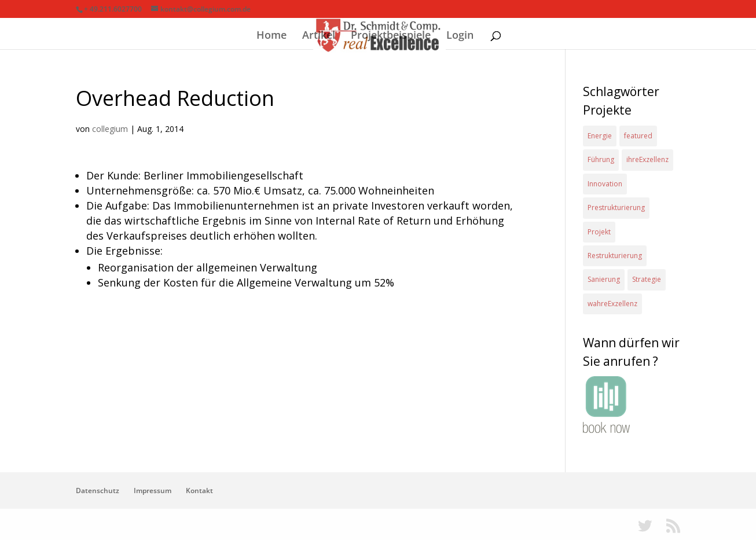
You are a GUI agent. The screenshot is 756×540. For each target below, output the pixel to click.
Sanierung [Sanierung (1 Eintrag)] (604, 279)
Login (460, 36)
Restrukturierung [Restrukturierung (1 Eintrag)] (615, 256)
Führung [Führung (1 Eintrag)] (601, 159)
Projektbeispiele (391, 36)
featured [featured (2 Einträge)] (638, 136)
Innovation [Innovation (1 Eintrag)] (605, 184)
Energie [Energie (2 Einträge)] (600, 136)
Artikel (319, 36)
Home (271, 36)
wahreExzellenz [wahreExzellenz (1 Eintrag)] (612, 304)
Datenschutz (98, 491)
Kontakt (199, 491)
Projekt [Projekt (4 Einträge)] (599, 232)
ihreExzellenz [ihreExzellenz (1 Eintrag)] (647, 159)
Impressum (153, 491)
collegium (110, 129)
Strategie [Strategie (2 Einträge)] (647, 279)
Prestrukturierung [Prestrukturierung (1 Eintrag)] (616, 207)
